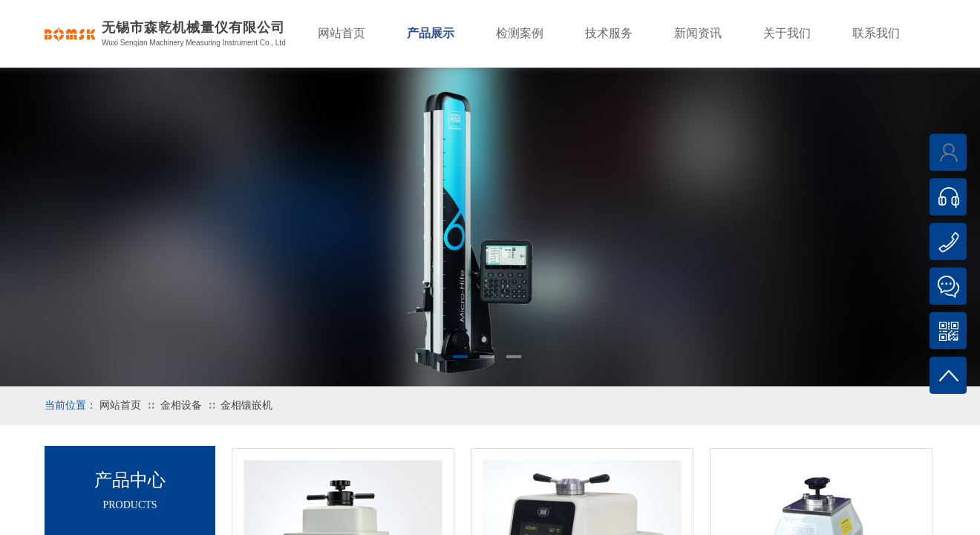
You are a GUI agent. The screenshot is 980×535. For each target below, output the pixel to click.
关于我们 (787, 33)
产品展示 (431, 33)
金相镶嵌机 (246, 405)
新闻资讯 (698, 33)
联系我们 (876, 33)
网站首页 (120, 405)
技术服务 (609, 33)
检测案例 (520, 33)
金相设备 (181, 405)
